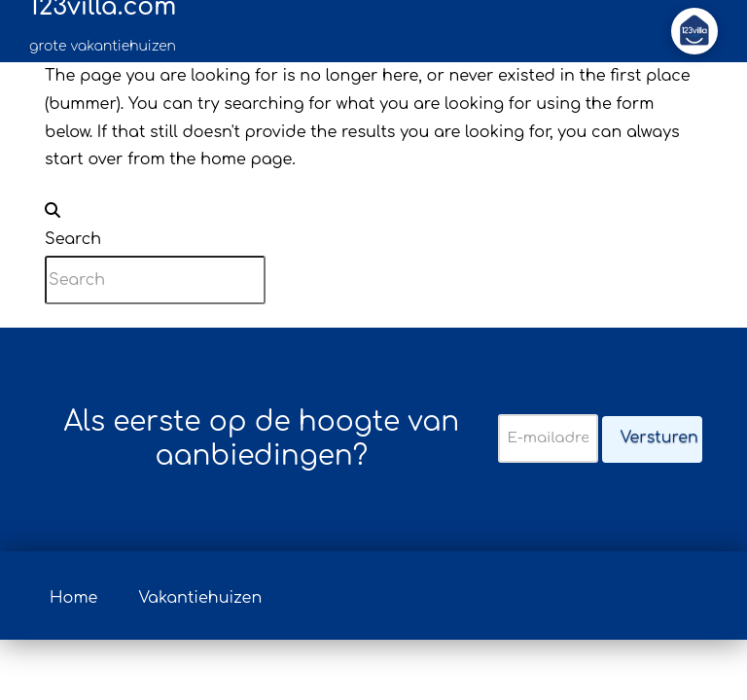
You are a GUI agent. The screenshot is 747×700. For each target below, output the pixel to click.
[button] (694, 31)
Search (73, 239)
